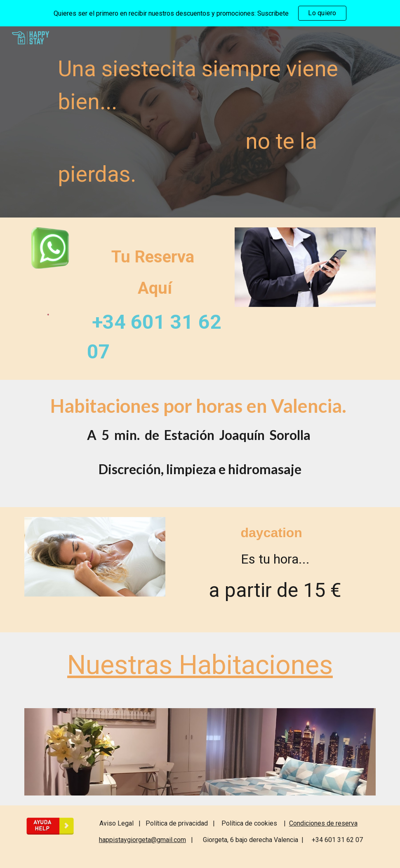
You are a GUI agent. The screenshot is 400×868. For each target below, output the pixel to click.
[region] (200, 13)
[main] (215, 122)
